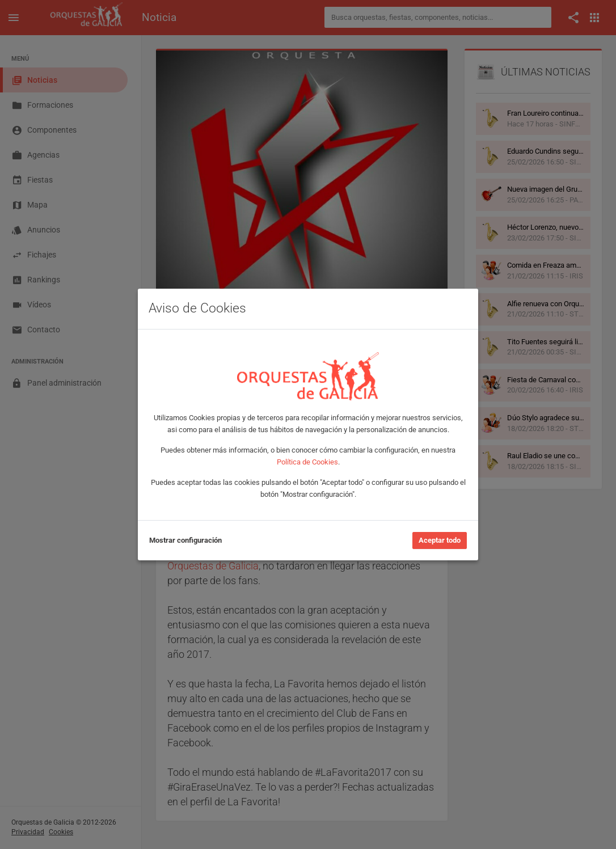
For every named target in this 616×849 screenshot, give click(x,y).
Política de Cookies (307, 462)
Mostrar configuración (185, 540)
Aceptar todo (440, 540)
